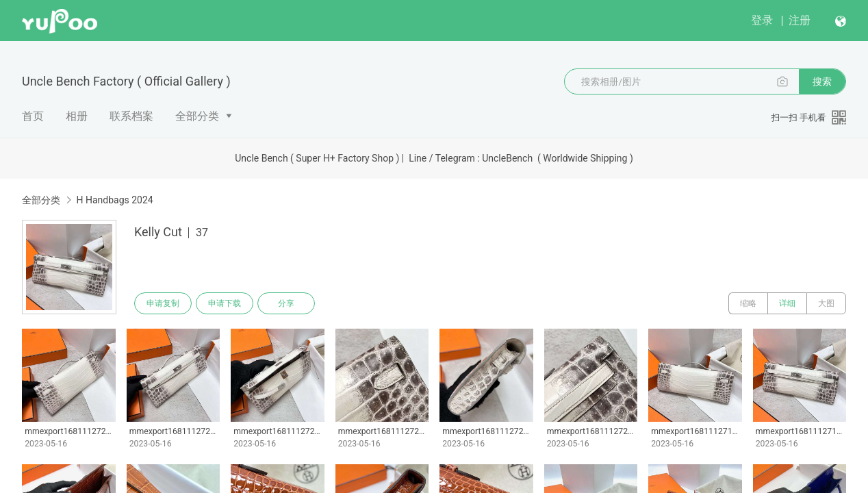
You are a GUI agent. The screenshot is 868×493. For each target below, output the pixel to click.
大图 (826, 303)
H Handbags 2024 (114, 200)
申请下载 (225, 303)
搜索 (822, 81)
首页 (33, 116)
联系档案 (131, 116)
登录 (762, 20)
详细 (787, 303)
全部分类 (197, 116)
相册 (77, 116)
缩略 (748, 303)
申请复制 (163, 303)
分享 (286, 303)
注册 (800, 20)
